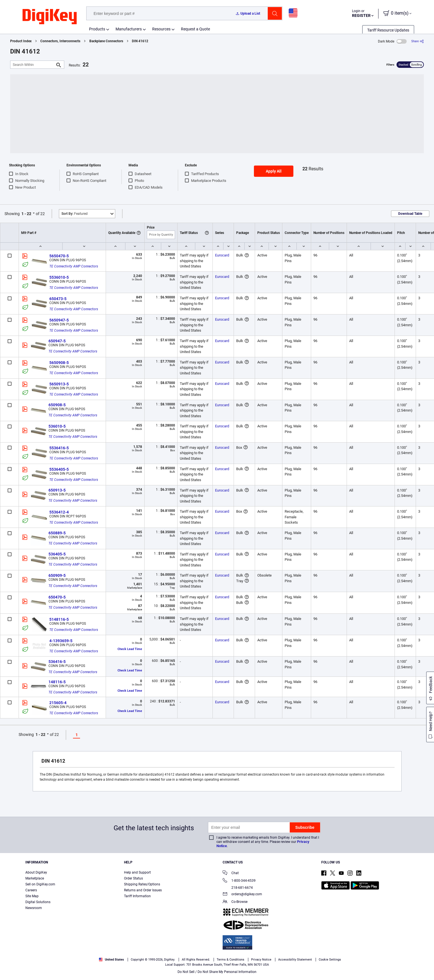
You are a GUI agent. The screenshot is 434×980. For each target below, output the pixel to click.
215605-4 (58, 703)
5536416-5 (59, 448)
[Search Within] (33, 65)
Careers (31, 890)
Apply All (274, 171)
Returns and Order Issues (143, 890)
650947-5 (57, 341)
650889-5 (57, 533)
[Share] (418, 41)
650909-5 (57, 575)
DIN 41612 (140, 41)
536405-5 (57, 554)
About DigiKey (36, 872)
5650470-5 (59, 256)
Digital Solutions (38, 902)
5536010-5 (59, 277)
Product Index (21, 41)
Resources (161, 29)
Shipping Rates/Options (142, 884)
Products (97, 29)
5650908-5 (59, 363)
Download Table (410, 214)
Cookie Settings (330, 960)
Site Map (32, 896)
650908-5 (57, 405)
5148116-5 (59, 619)
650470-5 (57, 597)
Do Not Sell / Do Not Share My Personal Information (217, 972)
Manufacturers (129, 29)
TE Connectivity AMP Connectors (74, 266)
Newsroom (34, 908)
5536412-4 (59, 512)
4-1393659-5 (61, 641)
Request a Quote (195, 29)
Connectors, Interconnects (60, 41)
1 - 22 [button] (26, 214)
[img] (50, 17)
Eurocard (222, 255)
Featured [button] (75, 214)
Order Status (133, 878)
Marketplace (35, 878)
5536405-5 (59, 469)
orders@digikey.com (242, 895)
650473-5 (58, 299)
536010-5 (57, 426)
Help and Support (137, 872)
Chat (231, 873)
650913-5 (57, 490)
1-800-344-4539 (239, 881)
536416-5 (57, 662)
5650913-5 (59, 384)
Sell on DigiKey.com (40, 884)
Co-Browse (235, 902)
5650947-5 (59, 320)
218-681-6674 (238, 888)
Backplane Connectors (106, 41)
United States (111, 960)
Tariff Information (137, 896)
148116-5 (57, 682)
